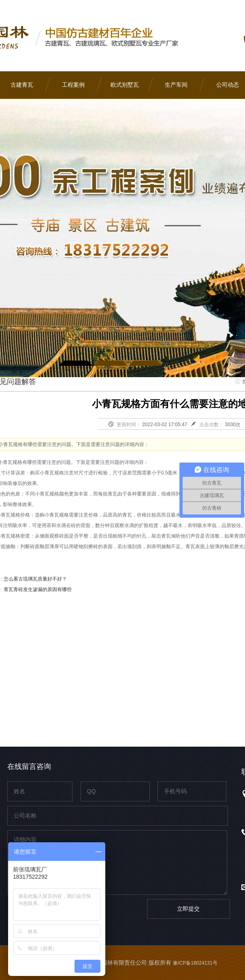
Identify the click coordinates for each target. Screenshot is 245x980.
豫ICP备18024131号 (195, 963)
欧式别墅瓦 (125, 85)
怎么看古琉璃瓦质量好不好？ (35, 579)
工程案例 (73, 85)
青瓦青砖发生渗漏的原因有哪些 (38, 589)
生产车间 (176, 85)
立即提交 (188, 909)
